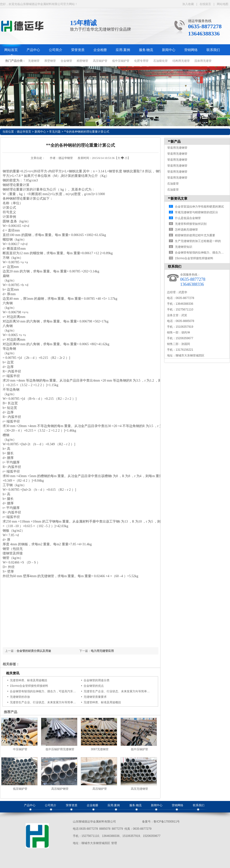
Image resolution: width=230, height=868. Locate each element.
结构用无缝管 (181, 61)
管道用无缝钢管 (177, 148)
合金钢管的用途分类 (97, 680)
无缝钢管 (34, 61)
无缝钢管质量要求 (95, 697)
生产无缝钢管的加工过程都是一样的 (198, 241)
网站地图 (223, 4)
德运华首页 (24, 132)
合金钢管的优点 (94, 686)
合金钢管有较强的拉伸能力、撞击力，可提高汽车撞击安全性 (49, 691)
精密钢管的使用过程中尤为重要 (195, 235)
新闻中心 (169, 50)
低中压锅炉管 (121, 61)
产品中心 (33, 50)
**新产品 (174, 141)
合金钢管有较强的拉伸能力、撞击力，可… (202, 253)
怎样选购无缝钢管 (186, 230)
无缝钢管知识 (184, 247)
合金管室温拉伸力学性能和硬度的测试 (199, 207)
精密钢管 (82, 61)
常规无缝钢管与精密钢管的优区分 (196, 212)
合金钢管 (66, 61)
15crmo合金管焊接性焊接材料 (29, 686)
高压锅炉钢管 (60, 789)
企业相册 (100, 50)
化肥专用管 (141, 61)
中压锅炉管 (20, 749)
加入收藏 (188, 4)
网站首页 (11, 50)
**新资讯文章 (178, 198)
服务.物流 (146, 50)
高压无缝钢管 (139, 789)
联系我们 (213, 50)
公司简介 (56, 50)
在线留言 (205, 4)
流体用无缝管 (203, 61)
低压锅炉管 (20, 789)
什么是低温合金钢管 (188, 218)
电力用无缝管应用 (102, 651)
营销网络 (191, 50)
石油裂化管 (161, 61)
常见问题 (55, 132)
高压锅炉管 (100, 61)
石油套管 (173, 184)
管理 (114, 843)
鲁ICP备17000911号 (167, 822)
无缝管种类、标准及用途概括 (29, 680)
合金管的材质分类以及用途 (34, 651)
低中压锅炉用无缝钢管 (60, 749)
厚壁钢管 (50, 61)
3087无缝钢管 (100, 749)
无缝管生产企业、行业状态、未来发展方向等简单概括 (118, 691)
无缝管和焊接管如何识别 (191, 224)
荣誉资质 (78, 50)
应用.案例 (123, 50)
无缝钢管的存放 (20, 697)
